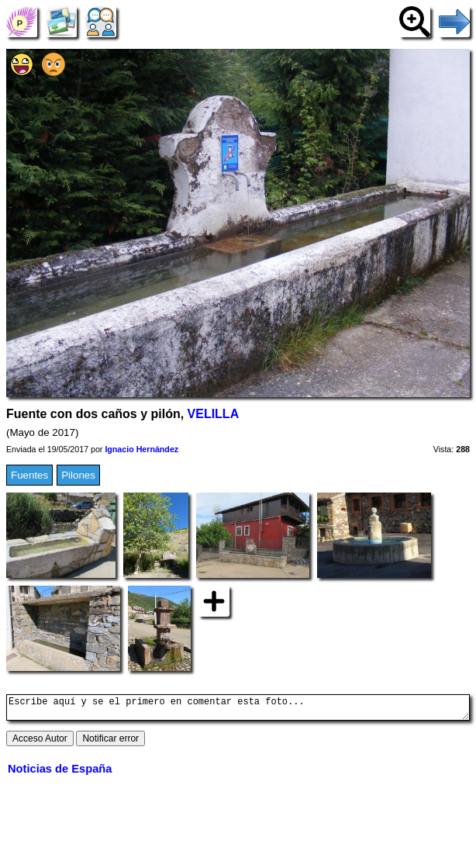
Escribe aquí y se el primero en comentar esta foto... (238, 710)
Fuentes (29, 475)
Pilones (78, 475)
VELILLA (214, 414)
